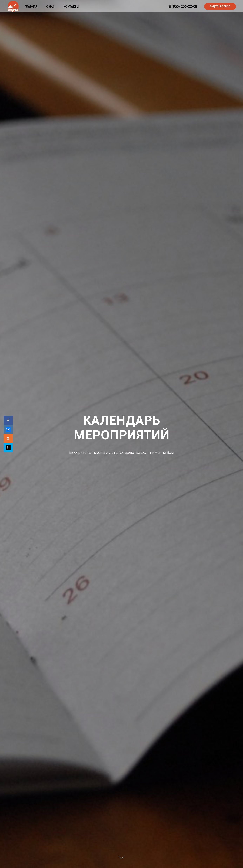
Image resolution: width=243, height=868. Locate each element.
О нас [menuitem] (50, 7)
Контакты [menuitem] (71, 7)
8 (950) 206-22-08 (183, 6)
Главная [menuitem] (31, 7)
